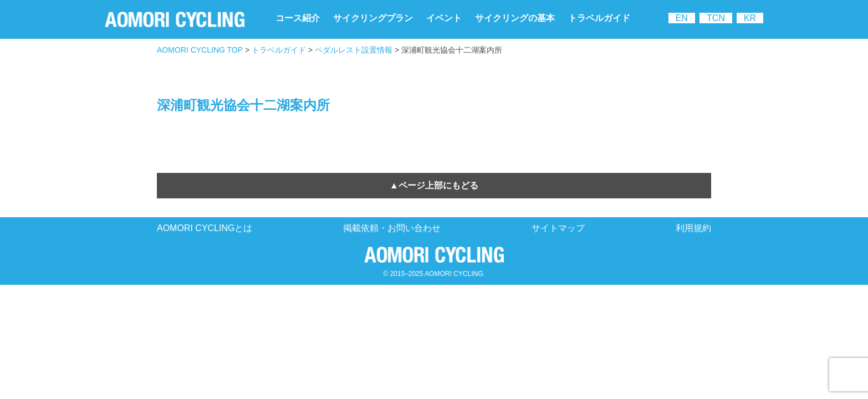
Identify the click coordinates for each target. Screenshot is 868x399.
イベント (444, 18)
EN (682, 18)
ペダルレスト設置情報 (354, 50)
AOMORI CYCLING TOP (200, 50)
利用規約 (693, 228)
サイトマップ (558, 228)
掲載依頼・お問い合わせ (392, 228)
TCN (716, 18)
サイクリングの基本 (515, 18)
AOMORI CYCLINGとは (205, 228)
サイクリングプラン (373, 18)
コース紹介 (298, 18)
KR (750, 18)
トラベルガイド (599, 18)
